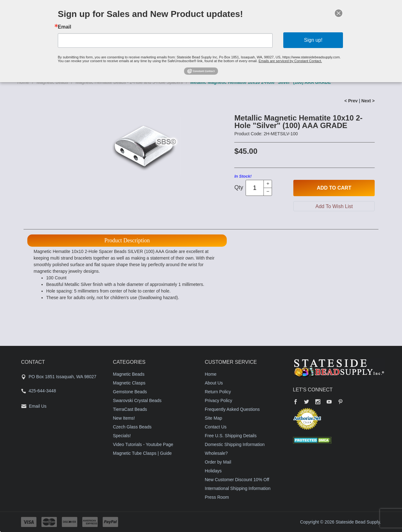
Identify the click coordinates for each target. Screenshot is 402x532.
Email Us (38, 406)
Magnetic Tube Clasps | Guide (142, 453)
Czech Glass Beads (132, 427)
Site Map (213, 418)
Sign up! (313, 40)
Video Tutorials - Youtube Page (143, 444)
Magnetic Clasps (129, 383)
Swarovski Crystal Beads (137, 400)
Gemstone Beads (130, 392)
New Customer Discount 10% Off (237, 480)
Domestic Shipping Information (235, 444)
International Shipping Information (238, 488)
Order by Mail (218, 462)
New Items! (124, 418)
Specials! (122, 436)
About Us (214, 383)
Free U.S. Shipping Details (231, 436)
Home (211, 374)
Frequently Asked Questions (232, 409)
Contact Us (216, 427)
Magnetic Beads (129, 374)
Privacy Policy (218, 400)
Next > (368, 101)
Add (334, 188)
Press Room (217, 497)
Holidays (213, 471)
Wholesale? (216, 453)
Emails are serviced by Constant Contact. (290, 61)
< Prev (351, 101)
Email (65, 27)
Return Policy (218, 392)
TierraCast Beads (130, 409)
